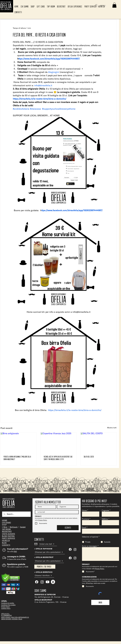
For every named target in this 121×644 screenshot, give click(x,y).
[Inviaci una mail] (48, 544)
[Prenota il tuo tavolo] (45, 567)
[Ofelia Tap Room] (70, 549)
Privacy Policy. (43, 520)
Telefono (105, 519)
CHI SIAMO (6, 523)
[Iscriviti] (68, 528)
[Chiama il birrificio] (44, 576)
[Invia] (100, 602)
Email (84, 527)
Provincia (85, 519)
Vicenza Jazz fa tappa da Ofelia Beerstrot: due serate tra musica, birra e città (58, 458)
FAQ (15, 551)
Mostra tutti (112, 428)
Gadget (23, 527)
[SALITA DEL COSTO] (99, 442)
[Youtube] (48, 582)
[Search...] (16, 514)
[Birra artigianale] (18, 442)
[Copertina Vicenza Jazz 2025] (59, 442)
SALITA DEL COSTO (89, 457)
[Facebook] (70, 558)
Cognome (105, 510)
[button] (114, 5)
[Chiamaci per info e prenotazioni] (50, 552)
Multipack (14, 527)
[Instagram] (75, 558)
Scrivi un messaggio (90, 546)
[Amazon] (53, 582)
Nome (84, 510)
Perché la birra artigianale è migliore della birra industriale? (17, 458)
